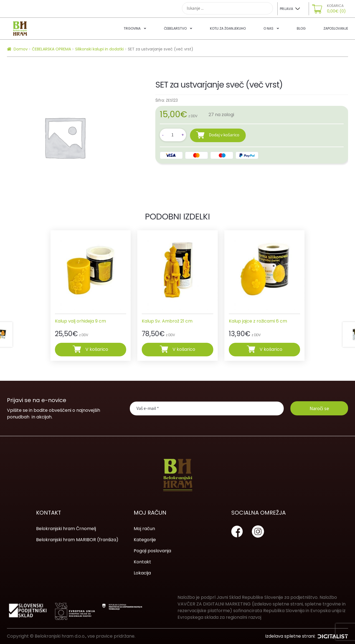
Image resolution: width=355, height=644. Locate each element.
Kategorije (145, 540)
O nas (268, 28)
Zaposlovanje (336, 28)
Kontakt (142, 562)
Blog (301, 28)
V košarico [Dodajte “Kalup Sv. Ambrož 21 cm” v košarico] (184, 349)
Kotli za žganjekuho (228, 28)
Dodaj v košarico (224, 135)
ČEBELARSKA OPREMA (51, 49)
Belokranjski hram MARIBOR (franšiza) (77, 540)
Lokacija (142, 573)
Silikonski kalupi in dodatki (99, 49)
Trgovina (132, 28)
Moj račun (144, 529)
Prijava (286, 9)
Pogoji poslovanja (152, 551)
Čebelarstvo (175, 28)
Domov (21, 49)
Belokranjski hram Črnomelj (66, 529)
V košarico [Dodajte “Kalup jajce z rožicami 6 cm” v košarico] (271, 349)
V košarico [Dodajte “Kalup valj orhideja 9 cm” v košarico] (97, 349)
